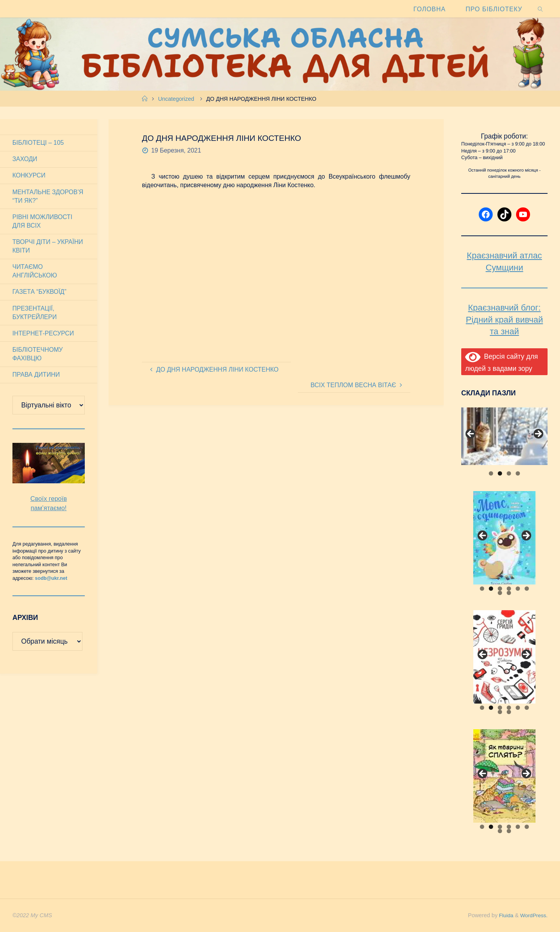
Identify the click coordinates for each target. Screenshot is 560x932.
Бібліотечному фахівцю (38, 356)
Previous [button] (471, 434)
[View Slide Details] (504, 436)
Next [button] (538, 434)
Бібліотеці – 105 (38, 143)
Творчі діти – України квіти (48, 247)
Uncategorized (176, 99)
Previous (483, 774)
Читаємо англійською (35, 273)
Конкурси (29, 176)
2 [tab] (500, 473)
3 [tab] (509, 473)
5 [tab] (518, 589)
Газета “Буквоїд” (40, 294)
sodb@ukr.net (51, 581)
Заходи (25, 159)
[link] (540, 9)
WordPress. (533, 915)
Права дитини (37, 377)
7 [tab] (500, 593)
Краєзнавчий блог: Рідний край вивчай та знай (504, 320)
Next (526, 774)
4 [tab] (518, 473)
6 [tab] (527, 589)
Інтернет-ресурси (44, 336)
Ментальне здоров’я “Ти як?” (48, 197)
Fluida (503, 915)
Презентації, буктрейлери (35, 315)
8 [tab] (509, 593)
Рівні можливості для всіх (43, 222)
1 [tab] (491, 473)
